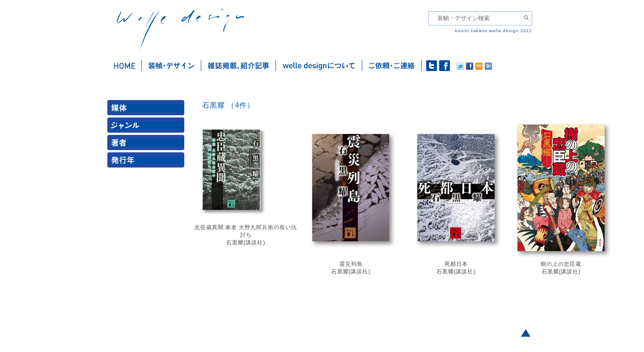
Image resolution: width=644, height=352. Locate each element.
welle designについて (319, 66)
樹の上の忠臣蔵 (561, 264)
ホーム (125, 66)
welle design (180, 30)
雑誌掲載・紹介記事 (239, 66)
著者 (148, 145)
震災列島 (351, 264)
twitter (432, 66)
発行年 (148, 162)
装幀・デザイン (172, 66)
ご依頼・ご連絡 (392, 66)
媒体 (148, 110)
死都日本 (456, 264)
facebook (445, 66)
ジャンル (148, 127)
